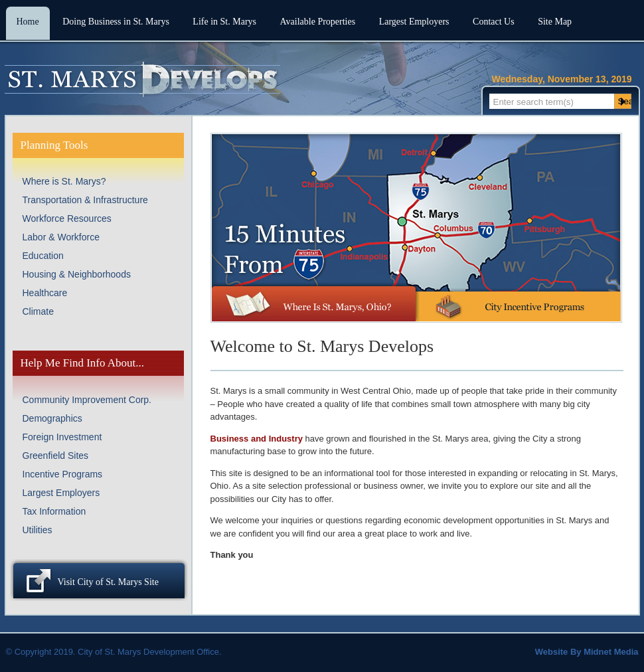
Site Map (555, 22)
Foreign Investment (62, 437)
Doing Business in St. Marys (116, 22)
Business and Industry (257, 439)
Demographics (52, 418)
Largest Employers (414, 22)
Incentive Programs (63, 474)
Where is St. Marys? (64, 181)
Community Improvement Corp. (87, 400)
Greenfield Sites (56, 456)
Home (28, 22)
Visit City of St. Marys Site (108, 582)
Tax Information (54, 511)
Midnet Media (611, 652)
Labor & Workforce (61, 237)
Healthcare (45, 293)
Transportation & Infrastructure (85, 200)
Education (43, 256)
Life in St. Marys (224, 22)
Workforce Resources (67, 218)
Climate (38, 311)
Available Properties (318, 22)
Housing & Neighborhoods (77, 274)
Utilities (38, 530)
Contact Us (494, 22)
